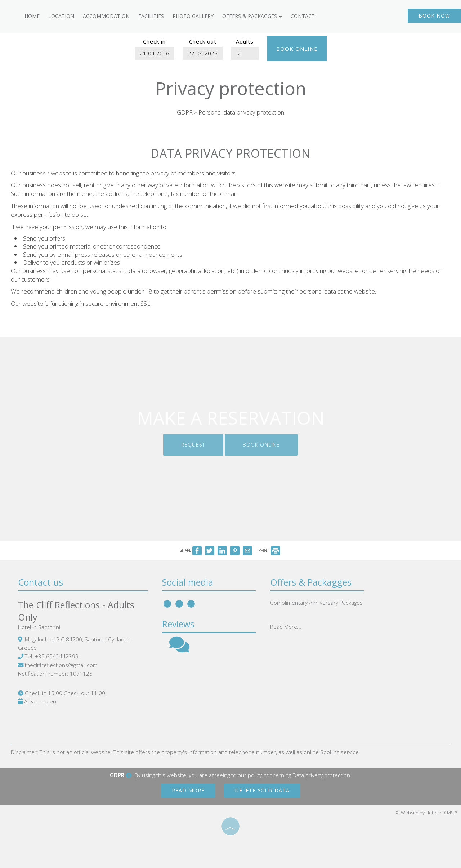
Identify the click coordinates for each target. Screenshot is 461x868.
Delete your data (262, 790)
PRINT (269, 550)
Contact (303, 16)
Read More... (286, 627)
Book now (434, 16)
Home (32, 16)
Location (61, 16)
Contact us (41, 582)
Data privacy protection (321, 775)
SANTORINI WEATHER (321, 692)
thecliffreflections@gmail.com (61, 665)
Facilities (151, 16)
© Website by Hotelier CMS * (426, 813)
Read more (188, 790)
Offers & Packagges (252, 16)
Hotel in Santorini (39, 627)
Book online (297, 49)
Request (193, 445)
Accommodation (106, 16)
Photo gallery (193, 16)
